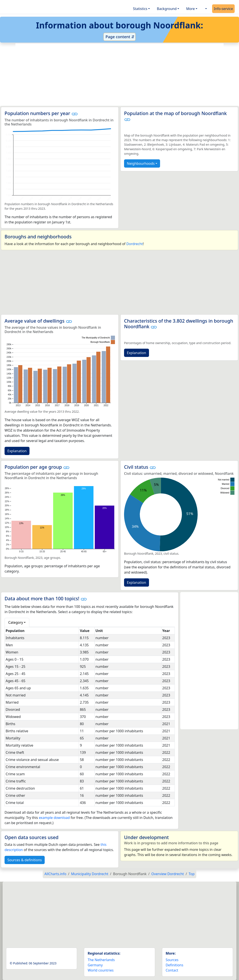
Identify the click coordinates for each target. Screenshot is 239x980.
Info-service (223, 9)
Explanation (17, 451)
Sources (172, 960)
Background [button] (167, 9)
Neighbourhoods (141, 163)
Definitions (175, 965)
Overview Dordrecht (168, 874)
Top (192, 874)
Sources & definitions (25, 860)
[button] (206, 9)
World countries (101, 970)
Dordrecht (135, 244)
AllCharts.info (55, 874)
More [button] (190, 9)
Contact (172, 970)
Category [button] (16, 622)
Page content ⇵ (119, 37)
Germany (95, 965)
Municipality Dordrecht (90, 874)
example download (54, 818)
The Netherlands (101, 960)
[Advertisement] (119, 75)
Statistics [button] (140, 9)
